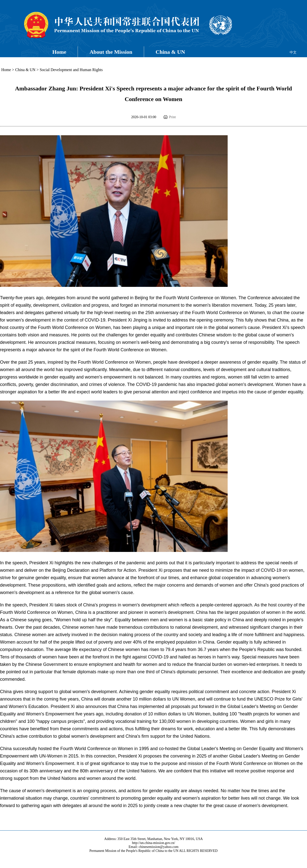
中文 (293, 52)
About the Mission (111, 52)
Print (172, 117)
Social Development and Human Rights (71, 70)
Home (59, 52)
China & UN (170, 52)
